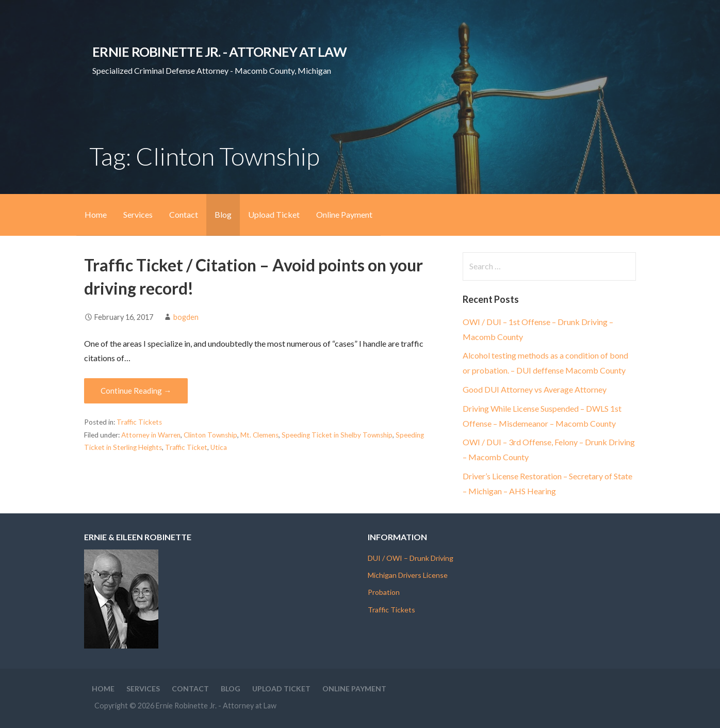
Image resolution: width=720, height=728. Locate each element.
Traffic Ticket (186, 447)
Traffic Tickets (139, 422)
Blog (223, 214)
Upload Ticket (274, 214)
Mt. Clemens (259, 435)
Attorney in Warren (151, 435)
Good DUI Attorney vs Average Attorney (535, 389)
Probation (384, 592)
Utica (219, 447)
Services (138, 214)
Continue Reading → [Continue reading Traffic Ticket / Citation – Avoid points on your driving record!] (136, 391)
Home (96, 214)
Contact (184, 214)
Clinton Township (210, 435)
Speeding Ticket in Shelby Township (337, 435)
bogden (186, 317)
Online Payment (344, 214)
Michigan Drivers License (408, 575)
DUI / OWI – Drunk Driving (411, 558)
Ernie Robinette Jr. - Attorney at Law (219, 52)
